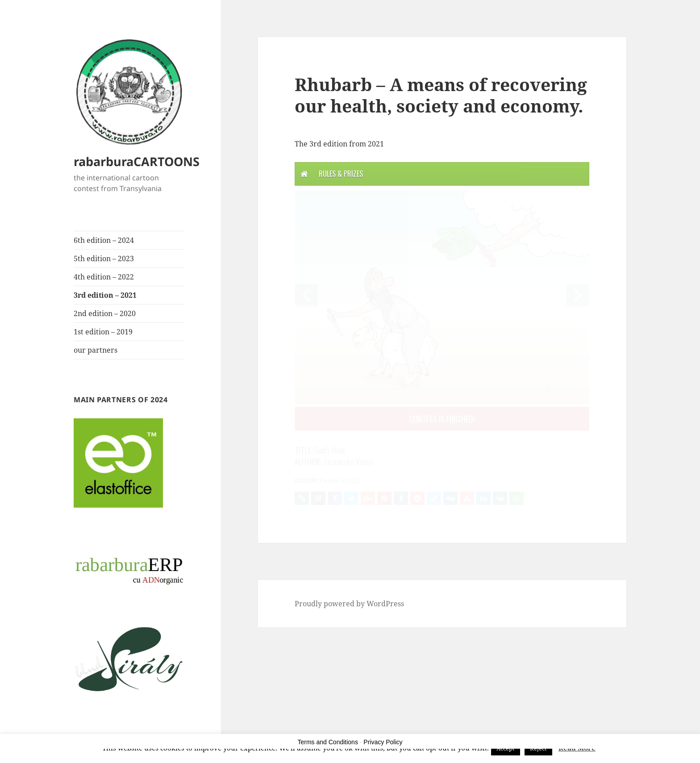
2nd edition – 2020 (105, 313)
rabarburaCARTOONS (137, 161)
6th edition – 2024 (104, 240)
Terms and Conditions (328, 742)
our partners (96, 350)
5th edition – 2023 (104, 259)
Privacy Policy (383, 742)
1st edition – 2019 (103, 332)
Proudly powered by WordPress (349, 604)
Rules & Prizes (341, 174)
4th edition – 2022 (104, 277)
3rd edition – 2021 (105, 295)
